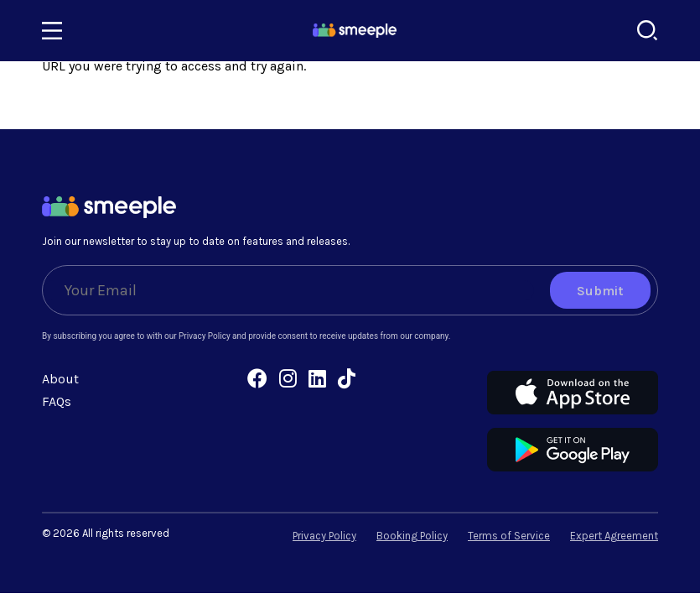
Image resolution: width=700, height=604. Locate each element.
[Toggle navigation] (52, 31)
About (60, 379)
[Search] (648, 31)
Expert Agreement (614, 536)
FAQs (57, 401)
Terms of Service (509, 536)
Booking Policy (412, 536)
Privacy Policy (324, 536)
